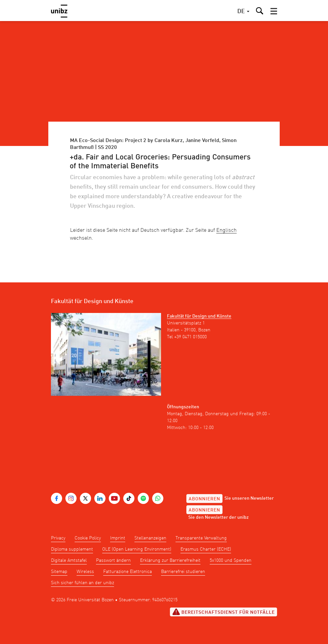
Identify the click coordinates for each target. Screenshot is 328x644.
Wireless (85, 572)
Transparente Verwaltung (201, 538)
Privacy (58, 538)
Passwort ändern (113, 561)
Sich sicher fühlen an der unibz (82, 583)
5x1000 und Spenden (231, 561)
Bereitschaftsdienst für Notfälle (223, 612)
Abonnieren (204, 499)
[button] (274, 11)
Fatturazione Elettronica (128, 572)
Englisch (226, 230)
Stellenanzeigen (150, 538)
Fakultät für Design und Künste (199, 316)
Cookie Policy (88, 538)
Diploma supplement (72, 549)
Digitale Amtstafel (69, 561)
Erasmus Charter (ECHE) (206, 549)
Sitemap (59, 572)
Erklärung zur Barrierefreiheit (170, 561)
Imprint (118, 538)
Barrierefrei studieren (183, 572)
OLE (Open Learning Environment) (137, 549)
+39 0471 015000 (190, 337)
